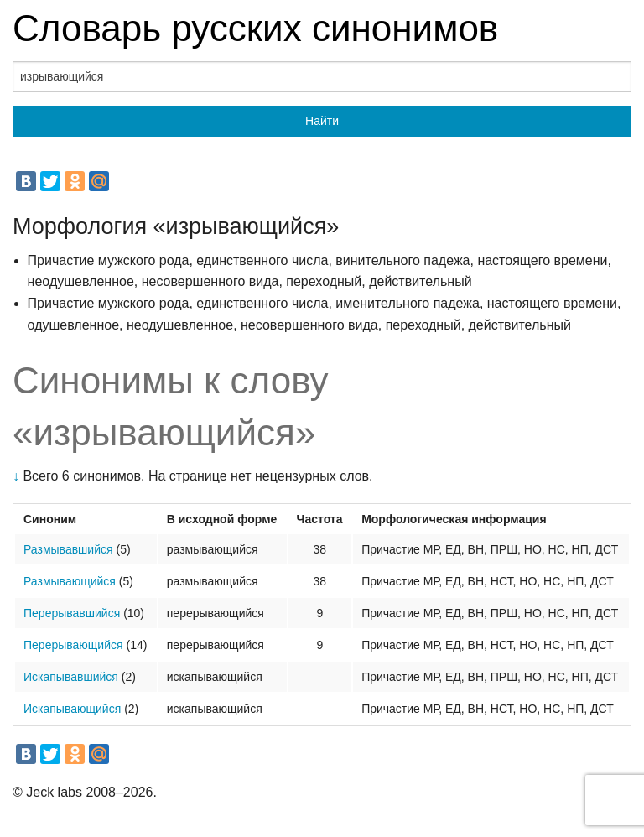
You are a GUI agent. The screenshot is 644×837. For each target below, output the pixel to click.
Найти (322, 121)
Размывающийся (70, 581)
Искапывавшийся (71, 677)
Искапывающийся (72, 709)
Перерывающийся (73, 645)
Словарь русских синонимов (255, 28)
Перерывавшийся (72, 613)
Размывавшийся (68, 549)
